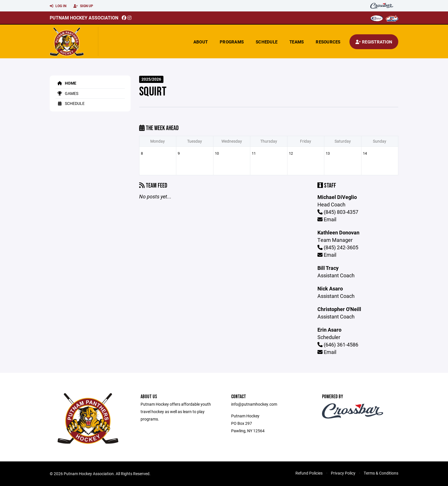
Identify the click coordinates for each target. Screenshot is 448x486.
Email (327, 219)
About (201, 42)
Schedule (267, 42)
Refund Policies (309, 473)
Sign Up (83, 6)
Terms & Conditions (381, 473)
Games (67, 93)
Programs (232, 42)
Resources (328, 42)
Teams (297, 42)
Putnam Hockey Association (84, 18)
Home (66, 83)
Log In (58, 6)
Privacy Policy (343, 473)
